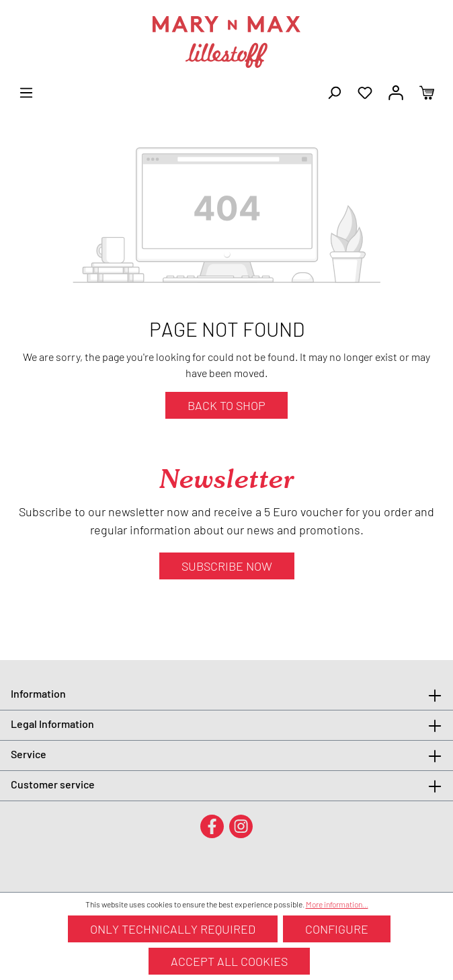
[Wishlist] (365, 91)
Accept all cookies (229, 961)
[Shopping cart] (427, 91)
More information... (337, 904)
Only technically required (173, 929)
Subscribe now (227, 566)
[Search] (334, 91)
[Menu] (26, 91)
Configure (337, 929)
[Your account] (396, 91)
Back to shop (226, 405)
